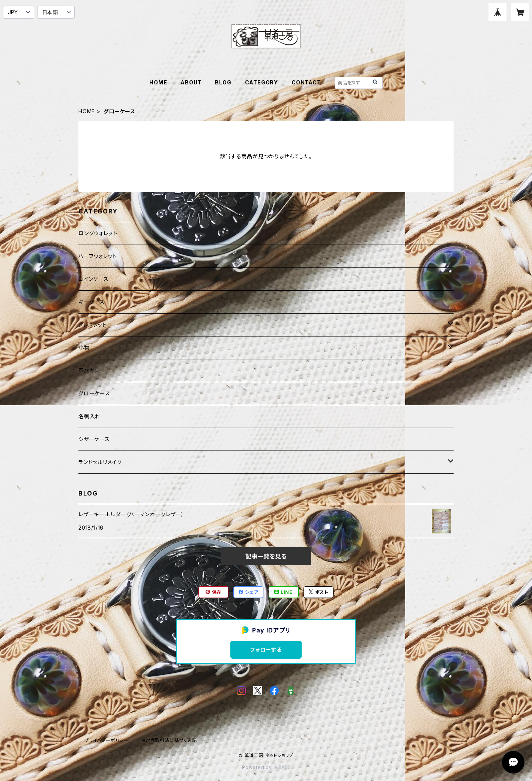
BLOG (223, 82)
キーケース (92, 302)
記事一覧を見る (266, 556)
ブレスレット (93, 325)
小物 (84, 348)
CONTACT (306, 82)
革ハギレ (89, 370)
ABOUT (191, 82)
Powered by (266, 767)
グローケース (94, 393)
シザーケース (94, 439)
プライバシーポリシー (107, 740)
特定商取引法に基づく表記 (169, 740)
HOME (158, 82)
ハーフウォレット (98, 256)
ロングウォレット (98, 233)
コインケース (94, 279)
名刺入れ (89, 416)
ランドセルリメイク (100, 462)
